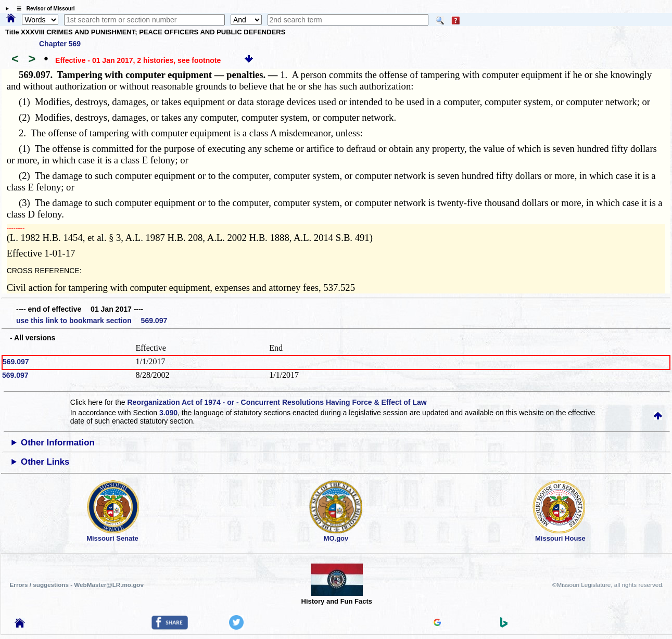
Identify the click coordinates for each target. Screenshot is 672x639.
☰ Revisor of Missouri (43, 9)
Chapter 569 (60, 44)
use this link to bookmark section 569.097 (92, 321)
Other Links (45, 462)
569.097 (16, 362)
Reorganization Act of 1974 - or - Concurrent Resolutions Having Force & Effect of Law (277, 402)
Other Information (58, 443)
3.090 (168, 413)
